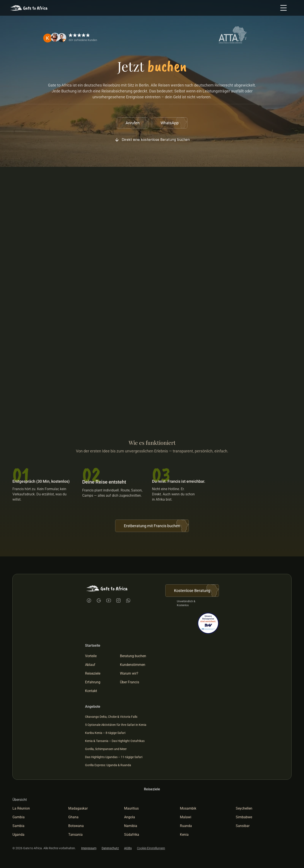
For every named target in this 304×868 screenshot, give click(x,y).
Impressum (89, 848)
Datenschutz (110, 848)
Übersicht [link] (20, 800)
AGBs (128, 848)
